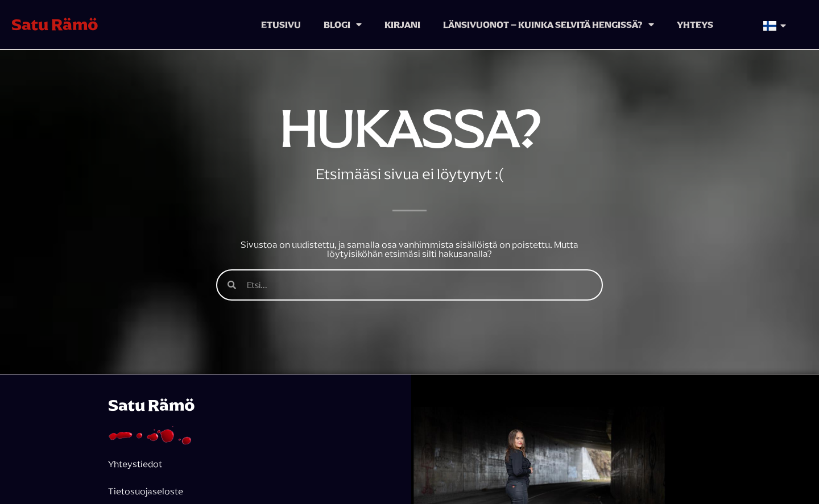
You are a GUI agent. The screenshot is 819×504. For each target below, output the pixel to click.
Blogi (343, 24)
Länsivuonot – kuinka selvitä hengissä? (549, 24)
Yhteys (695, 24)
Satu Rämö (55, 24)
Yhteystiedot (135, 464)
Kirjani (402, 24)
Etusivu (281, 24)
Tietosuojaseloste (146, 491)
